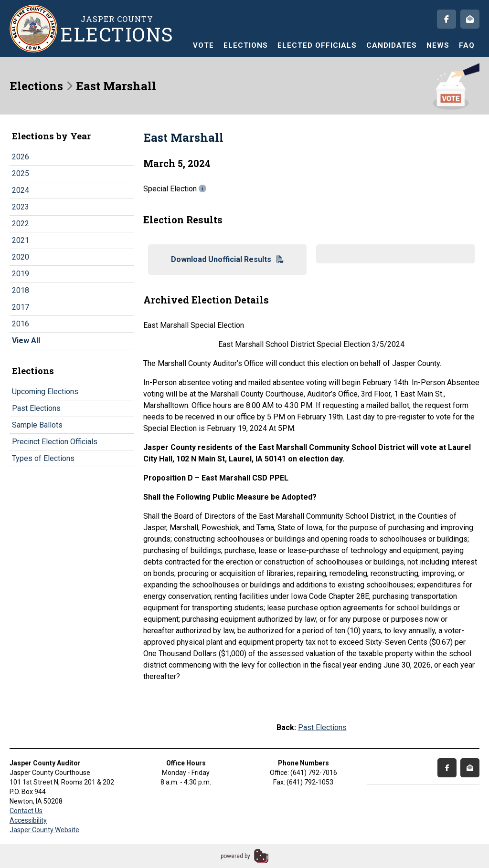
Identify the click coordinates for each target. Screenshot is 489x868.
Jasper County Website (44, 830)
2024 (21, 190)
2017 (21, 307)
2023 (21, 207)
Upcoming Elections (45, 392)
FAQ (467, 45)
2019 (21, 274)
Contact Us (26, 811)
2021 (21, 240)
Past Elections (36, 408)
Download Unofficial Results (227, 259)
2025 (21, 173)
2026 (21, 157)
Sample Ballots (37, 425)
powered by (235, 856)
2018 (21, 290)
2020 (21, 257)
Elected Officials (317, 45)
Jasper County (117, 29)
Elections (246, 45)
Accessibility (28, 820)
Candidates (392, 45)
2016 (21, 324)
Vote (203, 45)
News (438, 45)
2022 (21, 224)
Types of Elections (43, 458)
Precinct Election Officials (55, 442)
